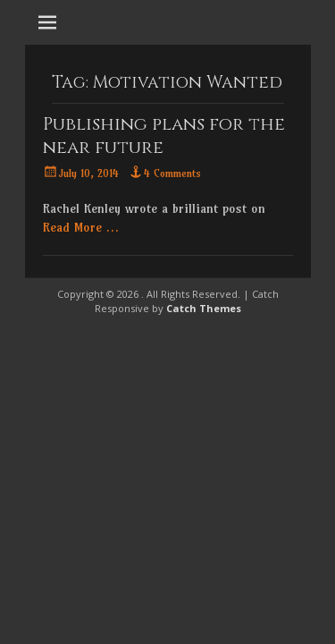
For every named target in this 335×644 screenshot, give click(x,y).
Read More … (81, 227)
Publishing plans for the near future (164, 136)
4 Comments (172, 173)
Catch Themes (204, 308)
